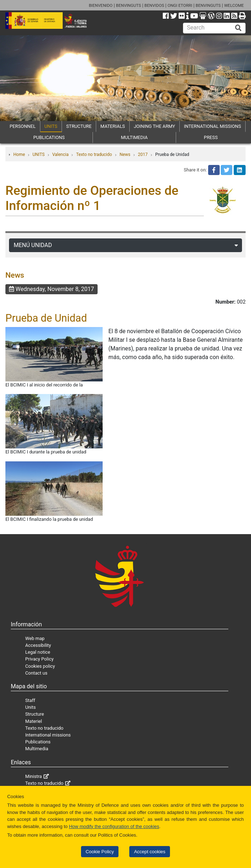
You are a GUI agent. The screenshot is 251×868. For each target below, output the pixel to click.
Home (19, 155)
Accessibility (38, 645)
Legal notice (38, 652)
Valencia (60, 155)
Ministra (33, 776)
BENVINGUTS (129, 5)
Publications (38, 742)
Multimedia (37, 749)
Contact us (36, 673)
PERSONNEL (23, 126)
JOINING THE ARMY (154, 126)
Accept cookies (150, 852)
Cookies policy (40, 666)
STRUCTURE (79, 126)
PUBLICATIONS (49, 137)
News (125, 155)
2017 (143, 155)
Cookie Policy (100, 852)
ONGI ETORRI (180, 5)
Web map (35, 638)
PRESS (211, 137)
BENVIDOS (154, 5)
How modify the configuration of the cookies (114, 826)
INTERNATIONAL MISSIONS (212, 126)
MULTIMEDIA (135, 137)
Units (30, 707)
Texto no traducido (94, 155)
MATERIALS (113, 126)
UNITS (51, 126)
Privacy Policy (39, 659)
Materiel (33, 721)
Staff (30, 700)
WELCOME (234, 5)
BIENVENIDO (101, 5)
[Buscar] (238, 28)
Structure (35, 714)
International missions (48, 735)
